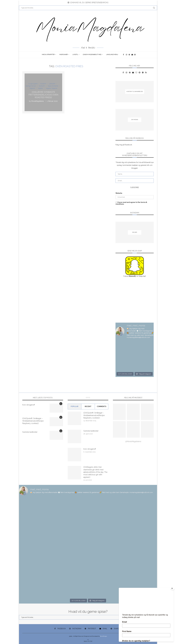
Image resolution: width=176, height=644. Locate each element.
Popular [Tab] (75, 406)
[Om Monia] (135, 120)
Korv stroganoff (29, 405)
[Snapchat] (135, 55)
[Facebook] (124, 55)
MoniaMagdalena (37, 101)
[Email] (132, 55)
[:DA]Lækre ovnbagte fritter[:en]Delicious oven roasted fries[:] (43, 95)
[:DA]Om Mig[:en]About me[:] (92, 55)
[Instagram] (127, 55)
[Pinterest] (129, 55)
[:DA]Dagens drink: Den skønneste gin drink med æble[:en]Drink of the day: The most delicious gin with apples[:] (95, 472)
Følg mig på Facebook (124, 145)
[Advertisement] (135, 300)
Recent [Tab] (88, 406)
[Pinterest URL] (119, 412)
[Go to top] (88, 641)
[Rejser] (135, 232)
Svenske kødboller (30, 432)
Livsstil (75, 55)
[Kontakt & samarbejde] (135, 92)
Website (119, 193)
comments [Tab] (102, 406)
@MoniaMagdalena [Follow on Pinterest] (133, 441)
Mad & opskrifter (48, 55)
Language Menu (112, 55)
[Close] (173, 588)
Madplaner (64, 55)
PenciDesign (103, 636)
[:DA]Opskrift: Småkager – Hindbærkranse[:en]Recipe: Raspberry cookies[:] (33, 421)
